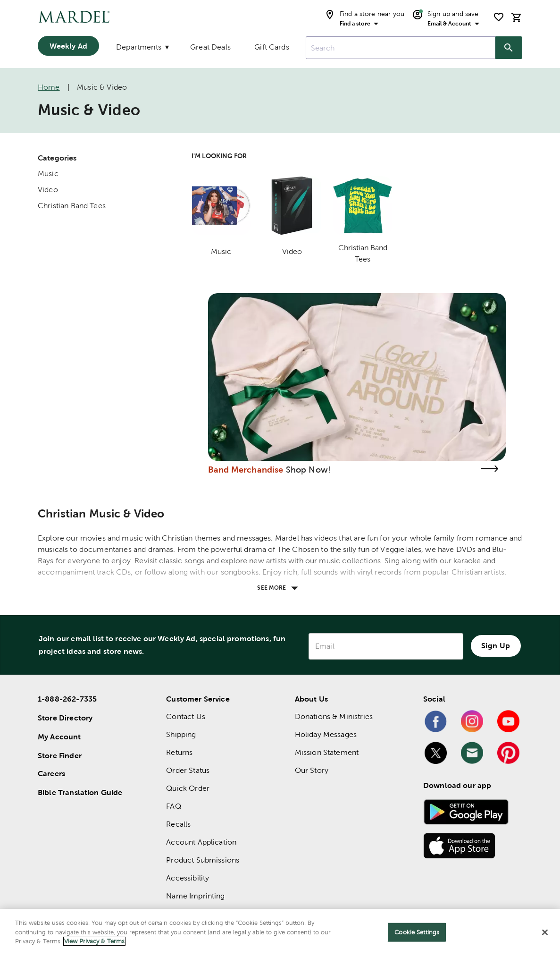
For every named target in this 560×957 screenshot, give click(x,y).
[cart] (517, 17)
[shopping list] (499, 17)
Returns (179, 752)
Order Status (188, 770)
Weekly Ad (68, 46)
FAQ (173, 806)
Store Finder (60, 755)
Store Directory (65, 718)
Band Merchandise (246, 470)
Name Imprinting (195, 896)
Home (49, 87)
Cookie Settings (417, 932)
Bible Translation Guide (80, 792)
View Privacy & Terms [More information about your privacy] (94, 941)
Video (48, 190)
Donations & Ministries (334, 716)
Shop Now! (308, 470)
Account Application (201, 842)
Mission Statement (327, 752)
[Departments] (142, 49)
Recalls (178, 824)
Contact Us (186, 716)
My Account (59, 737)
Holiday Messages (326, 734)
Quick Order (188, 788)
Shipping (181, 734)
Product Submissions (203, 860)
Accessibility (188, 878)
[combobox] (401, 48)
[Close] (545, 932)
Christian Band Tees (72, 206)
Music (48, 174)
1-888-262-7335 (67, 699)
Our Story (312, 770)
